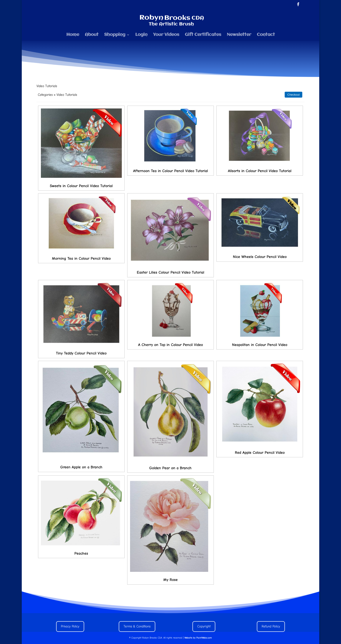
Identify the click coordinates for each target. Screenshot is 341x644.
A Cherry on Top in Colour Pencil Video (170, 345)
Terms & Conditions (137, 626)
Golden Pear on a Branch (170, 468)
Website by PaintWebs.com (198, 638)
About (92, 35)
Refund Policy (271, 626)
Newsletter (239, 35)
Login (141, 35)
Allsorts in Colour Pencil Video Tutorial (260, 171)
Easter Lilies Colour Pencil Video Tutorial (170, 272)
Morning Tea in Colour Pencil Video (81, 259)
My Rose (170, 580)
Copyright (204, 626)
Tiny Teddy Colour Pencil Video (81, 353)
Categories (45, 95)
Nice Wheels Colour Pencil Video (260, 257)
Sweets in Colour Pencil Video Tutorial (81, 186)
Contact (266, 35)
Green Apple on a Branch (81, 467)
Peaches (81, 553)
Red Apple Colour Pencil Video (260, 453)
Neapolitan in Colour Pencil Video (260, 345)
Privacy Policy (70, 626)
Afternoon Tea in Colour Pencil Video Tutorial (170, 171)
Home (73, 35)
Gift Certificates (203, 35)
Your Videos (166, 35)
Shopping (115, 35)
